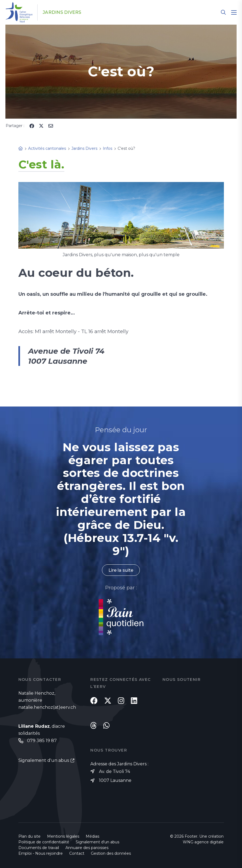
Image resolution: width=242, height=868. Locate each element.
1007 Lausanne (115, 781)
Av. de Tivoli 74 (115, 771)
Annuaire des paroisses (87, 848)
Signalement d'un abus (44, 760)
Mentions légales (63, 836)
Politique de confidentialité (44, 842)
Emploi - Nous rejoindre (41, 853)
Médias (92, 836)
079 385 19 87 (42, 741)
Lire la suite (121, 570)
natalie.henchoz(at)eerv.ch (47, 707)
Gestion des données (111, 853)
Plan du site (29, 836)
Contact (77, 853)
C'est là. (42, 164)
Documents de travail (39, 848)
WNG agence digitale (203, 842)
